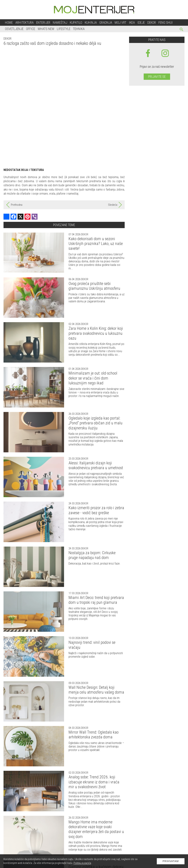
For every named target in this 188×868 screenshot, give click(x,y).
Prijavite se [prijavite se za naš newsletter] (157, 77)
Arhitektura (24, 22)
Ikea (132, 22)
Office (31, 29)
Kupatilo (76, 22)
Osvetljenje (14, 29)
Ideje (141, 22)
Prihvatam (171, 861)
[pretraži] (182, 30)
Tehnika (79, 29)
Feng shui (166, 22)
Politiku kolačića (82, 863)
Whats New (46, 29)
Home (9, 22)
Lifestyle (64, 29)
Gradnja (106, 22)
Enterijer (43, 22)
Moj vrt (121, 22)
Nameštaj (60, 22)
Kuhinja (91, 22)
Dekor (152, 22)
